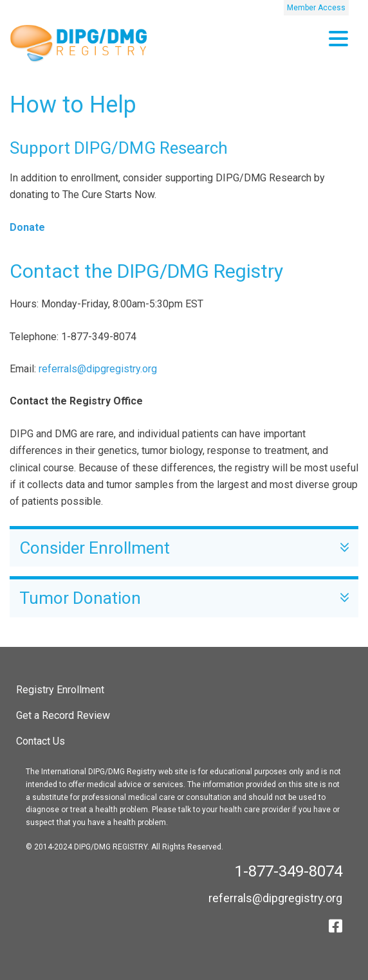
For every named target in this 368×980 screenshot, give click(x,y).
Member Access (316, 8)
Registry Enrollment (60, 690)
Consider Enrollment (184, 548)
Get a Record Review (63, 715)
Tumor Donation (184, 598)
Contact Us (41, 741)
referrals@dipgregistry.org (98, 369)
